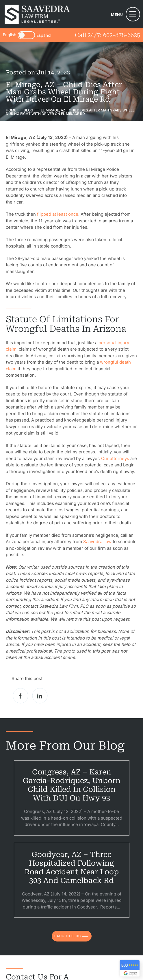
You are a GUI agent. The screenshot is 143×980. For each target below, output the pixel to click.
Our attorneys (115, 458)
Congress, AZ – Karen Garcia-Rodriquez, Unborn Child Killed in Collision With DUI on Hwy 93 (72, 785)
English (10, 35)
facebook (21, 696)
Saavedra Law (97, 542)
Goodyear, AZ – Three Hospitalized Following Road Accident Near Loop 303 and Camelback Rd (72, 868)
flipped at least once (58, 214)
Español (44, 35)
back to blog (68, 936)
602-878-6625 (122, 35)
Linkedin (40, 696)
